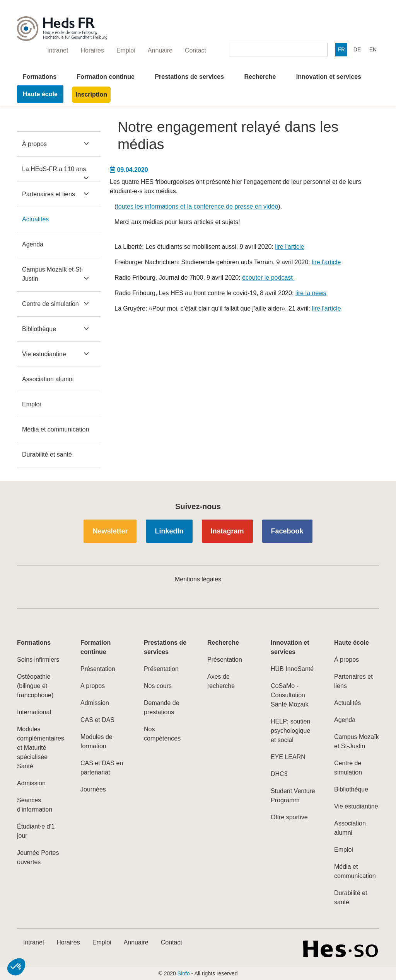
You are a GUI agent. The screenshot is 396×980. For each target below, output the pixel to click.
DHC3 (279, 774)
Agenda (33, 244)
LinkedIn (169, 531)
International (34, 712)
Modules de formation (96, 741)
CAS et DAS (97, 720)
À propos (34, 144)
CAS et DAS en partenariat (102, 768)
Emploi (32, 404)
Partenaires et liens (49, 194)
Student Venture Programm (293, 796)
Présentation (98, 669)
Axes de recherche (221, 681)
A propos (93, 686)
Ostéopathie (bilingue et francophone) (35, 686)
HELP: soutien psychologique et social (290, 731)
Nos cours (158, 686)
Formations (40, 77)
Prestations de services (189, 77)
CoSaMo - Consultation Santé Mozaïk (290, 695)
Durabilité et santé (47, 454)
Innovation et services (329, 77)
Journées (93, 789)
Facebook (287, 531)
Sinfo (184, 973)
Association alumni (48, 379)
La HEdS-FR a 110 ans (54, 169)
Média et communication (55, 429)
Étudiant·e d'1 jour (36, 831)
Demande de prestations (162, 707)
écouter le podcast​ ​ (268, 278)
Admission (31, 783)
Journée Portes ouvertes (38, 857)
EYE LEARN (288, 757)
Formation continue (106, 77)
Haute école (40, 94)
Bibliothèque (39, 329)
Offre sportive (289, 817)
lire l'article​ (289, 247)
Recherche (260, 77)
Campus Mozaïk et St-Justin (53, 274)
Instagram (227, 531)
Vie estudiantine (44, 354)
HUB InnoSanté (292, 669)
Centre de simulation (50, 304)
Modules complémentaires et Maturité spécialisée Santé (39, 748)
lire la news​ (311, 293)
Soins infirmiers (38, 660)
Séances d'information (35, 805)
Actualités (35, 219)
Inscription (91, 94)
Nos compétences (162, 734)
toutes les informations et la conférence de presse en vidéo (197, 206)
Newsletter (110, 531)
